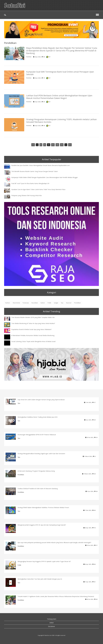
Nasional (69, 303)
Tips (62, 303)
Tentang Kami (52, 619)
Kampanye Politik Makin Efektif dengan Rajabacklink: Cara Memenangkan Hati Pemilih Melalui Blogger (45, 177)
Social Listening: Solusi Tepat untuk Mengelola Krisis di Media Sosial (33, 341)
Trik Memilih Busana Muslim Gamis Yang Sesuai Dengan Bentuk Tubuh (35, 171)
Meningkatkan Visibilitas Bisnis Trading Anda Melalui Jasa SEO (38, 417)
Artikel (51, 623)
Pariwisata (26, 303)
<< (33, 145)
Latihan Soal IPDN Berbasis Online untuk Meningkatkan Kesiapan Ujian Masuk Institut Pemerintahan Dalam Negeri (59, 97)
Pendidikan (29, 57)
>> (70, 145)
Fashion (8, 303)
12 (57, 145)
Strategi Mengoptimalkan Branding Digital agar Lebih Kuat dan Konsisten (41, 454)
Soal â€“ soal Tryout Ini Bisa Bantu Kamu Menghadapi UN (30, 183)
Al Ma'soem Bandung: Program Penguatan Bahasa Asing (36, 471)
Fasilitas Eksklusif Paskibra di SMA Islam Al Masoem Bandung (38, 489)
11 (53, 145)
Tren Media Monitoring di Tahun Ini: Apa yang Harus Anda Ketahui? (33, 323)
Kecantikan (35, 303)
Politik (49, 303)
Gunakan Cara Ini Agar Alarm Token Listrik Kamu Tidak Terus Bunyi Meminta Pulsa (38, 189)
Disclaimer (51, 626)
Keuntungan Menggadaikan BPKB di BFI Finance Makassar (37, 435)
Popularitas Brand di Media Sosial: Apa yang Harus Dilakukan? (31, 329)
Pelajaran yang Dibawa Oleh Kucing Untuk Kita (27, 195)
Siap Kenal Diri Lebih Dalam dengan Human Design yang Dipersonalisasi (41, 400)
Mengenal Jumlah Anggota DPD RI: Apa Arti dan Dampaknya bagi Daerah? (42, 525)
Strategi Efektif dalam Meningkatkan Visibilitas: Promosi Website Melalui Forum (43, 507)
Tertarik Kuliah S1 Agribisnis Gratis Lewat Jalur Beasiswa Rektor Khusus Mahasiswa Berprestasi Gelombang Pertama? (56, 596)
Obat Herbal (16, 303)
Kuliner (43, 303)
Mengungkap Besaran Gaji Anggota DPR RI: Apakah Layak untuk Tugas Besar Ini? (44, 561)
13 (62, 145)
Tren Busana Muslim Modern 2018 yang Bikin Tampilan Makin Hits (33, 317)
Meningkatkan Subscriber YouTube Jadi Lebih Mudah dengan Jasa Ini (40, 579)
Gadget (56, 303)
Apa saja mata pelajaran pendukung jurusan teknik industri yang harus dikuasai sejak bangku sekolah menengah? (54, 542)
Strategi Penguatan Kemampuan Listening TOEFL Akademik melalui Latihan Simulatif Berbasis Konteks (61, 121)
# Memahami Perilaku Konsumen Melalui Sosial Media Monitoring (33, 335)
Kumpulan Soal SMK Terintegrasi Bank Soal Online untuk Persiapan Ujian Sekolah (60, 73)
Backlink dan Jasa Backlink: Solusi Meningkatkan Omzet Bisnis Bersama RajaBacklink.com (41, 165)
